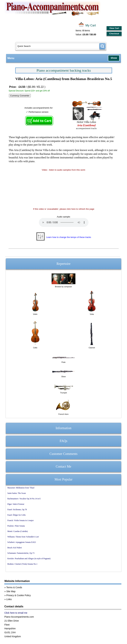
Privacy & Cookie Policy (19, 595)
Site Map (11, 591)
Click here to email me (16, 613)
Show (114, 58)
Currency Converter (20, 96)
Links (9, 599)
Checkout (114, 34)
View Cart (114, 28)
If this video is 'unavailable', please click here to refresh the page (64, 209)
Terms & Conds (14, 587)
